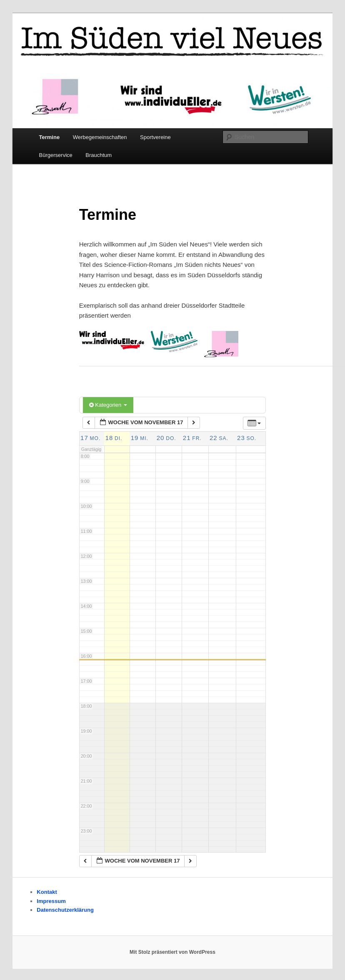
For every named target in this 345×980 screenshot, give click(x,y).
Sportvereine (155, 137)
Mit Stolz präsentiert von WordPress (172, 952)
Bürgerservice (56, 155)
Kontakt (47, 892)
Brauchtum (99, 155)
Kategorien (108, 405)
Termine (50, 137)
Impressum (51, 901)
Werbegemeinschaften (100, 137)
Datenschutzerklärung (65, 910)
